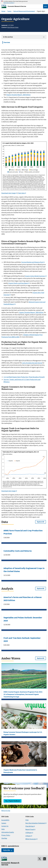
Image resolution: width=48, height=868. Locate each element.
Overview (7, 42)
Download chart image (8, 193)
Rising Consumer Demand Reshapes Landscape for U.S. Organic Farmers (23, 733)
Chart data (21, 193)
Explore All (41, 522)
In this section (8, 37)
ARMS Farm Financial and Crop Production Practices (23, 532)
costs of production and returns (32, 363)
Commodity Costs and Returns (18, 551)
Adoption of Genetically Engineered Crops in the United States (24, 570)
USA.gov (28, 836)
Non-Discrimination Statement (35, 823)
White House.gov (31, 839)
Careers (4, 823)
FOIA (27, 820)
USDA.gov (29, 833)
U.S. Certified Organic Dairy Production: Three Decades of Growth (24, 377)
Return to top (6, 811)
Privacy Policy (6, 835)
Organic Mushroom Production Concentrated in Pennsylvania (20, 771)
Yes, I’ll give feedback (13, 801)
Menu (46, 6)
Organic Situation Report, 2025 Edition (18, 95)
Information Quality (8, 832)
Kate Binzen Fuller (13, 27)
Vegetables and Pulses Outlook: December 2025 (23, 619)
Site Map (4, 838)
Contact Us (5, 826)
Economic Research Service (17, 6)
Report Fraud (30, 829)
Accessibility (5, 820)
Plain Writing (29, 826)
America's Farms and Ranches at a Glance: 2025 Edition (23, 599)
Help (3, 829)
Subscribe (7, 850)
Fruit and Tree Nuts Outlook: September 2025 (22, 639)
